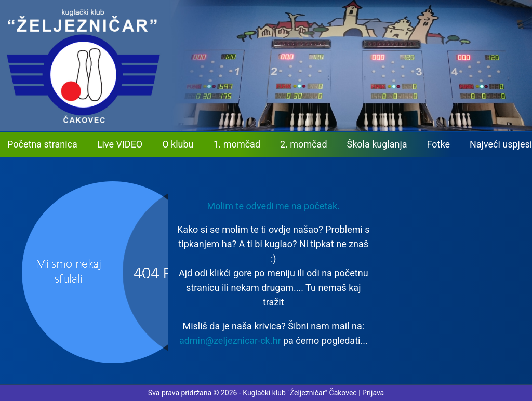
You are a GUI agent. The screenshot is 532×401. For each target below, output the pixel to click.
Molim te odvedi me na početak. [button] (274, 206)
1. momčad (237, 144)
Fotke (438, 144)
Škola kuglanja (377, 144)
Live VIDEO (120, 144)
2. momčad (304, 144)
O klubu (178, 144)
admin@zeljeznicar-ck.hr (230, 340)
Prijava (373, 393)
